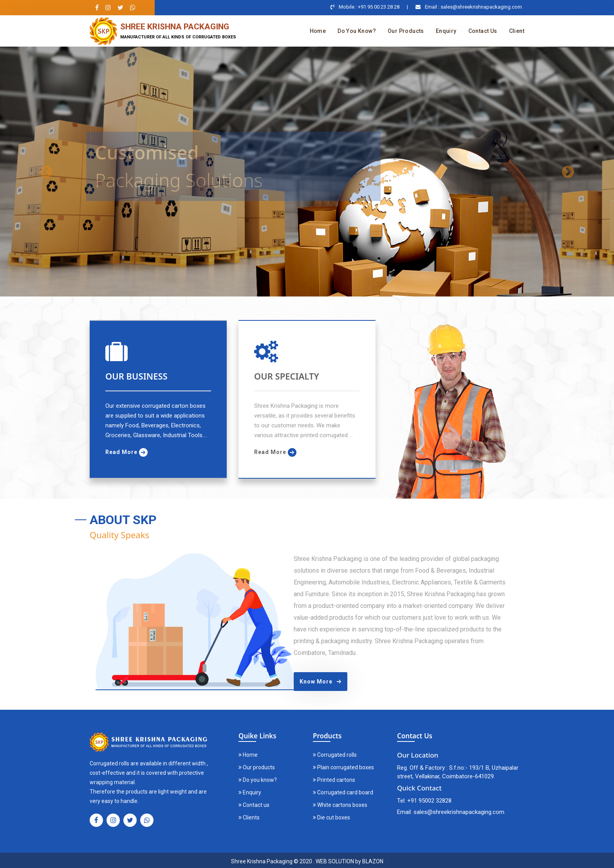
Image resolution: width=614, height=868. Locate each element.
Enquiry (446, 31)
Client (517, 31)
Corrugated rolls (335, 755)
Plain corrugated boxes (343, 767)
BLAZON (373, 861)
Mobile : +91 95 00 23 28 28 (369, 7)
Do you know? (357, 31)
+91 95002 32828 (429, 801)
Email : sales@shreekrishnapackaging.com (473, 7)
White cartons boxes (340, 805)
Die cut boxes (331, 817)
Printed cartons (334, 780)
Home (318, 31)
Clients (249, 817)
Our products (406, 31)
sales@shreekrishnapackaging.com (459, 812)
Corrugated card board (343, 792)
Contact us (483, 31)
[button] (46, 172)
